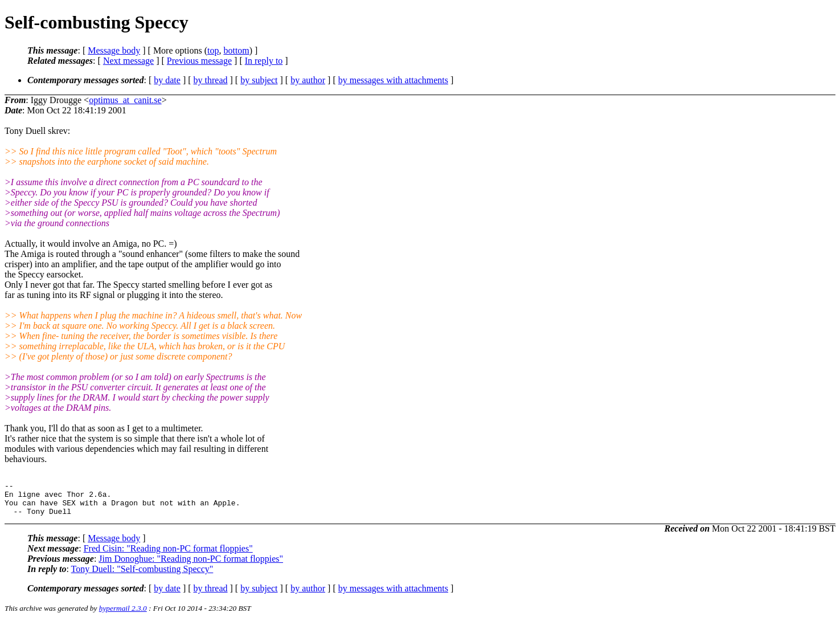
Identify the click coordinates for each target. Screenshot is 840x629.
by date (167, 80)
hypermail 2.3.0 (123, 615)
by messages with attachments (393, 80)
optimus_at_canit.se (125, 100)
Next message (128, 61)
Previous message (199, 61)
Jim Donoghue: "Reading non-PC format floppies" (191, 565)
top (213, 50)
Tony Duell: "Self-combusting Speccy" (142, 576)
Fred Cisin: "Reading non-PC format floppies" (168, 555)
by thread (211, 80)
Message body (114, 50)
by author (308, 80)
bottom (236, 50)
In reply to (264, 61)
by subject (259, 80)
